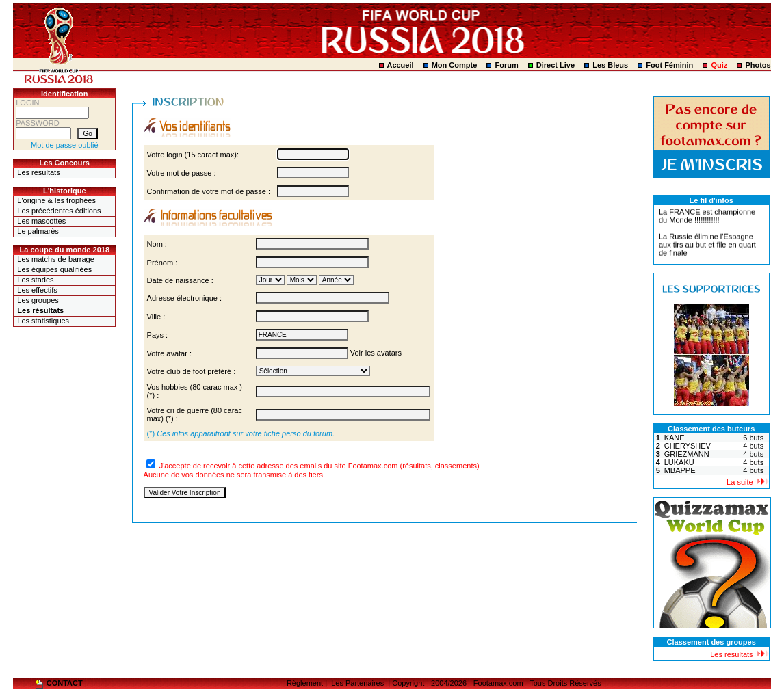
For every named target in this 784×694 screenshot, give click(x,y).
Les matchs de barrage (56, 259)
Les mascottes (41, 221)
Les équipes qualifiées (54, 269)
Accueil (400, 65)
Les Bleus (610, 65)
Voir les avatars (376, 353)
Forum (506, 65)
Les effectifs (37, 290)
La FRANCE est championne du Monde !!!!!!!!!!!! (707, 217)
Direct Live (556, 65)
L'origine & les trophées (56, 200)
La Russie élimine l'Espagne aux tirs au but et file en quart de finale (707, 246)
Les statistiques (43, 321)
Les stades (35, 280)
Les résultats (38, 172)
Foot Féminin (669, 65)
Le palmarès (38, 231)
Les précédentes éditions (59, 211)
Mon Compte (455, 65)
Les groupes (38, 300)
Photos (758, 65)
